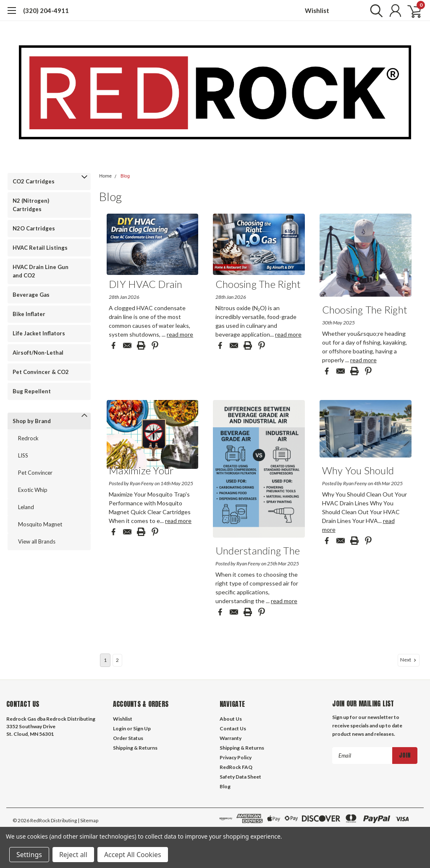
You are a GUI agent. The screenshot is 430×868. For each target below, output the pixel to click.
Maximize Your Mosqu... (141, 472)
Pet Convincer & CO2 (41, 372)
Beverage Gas (31, 295)
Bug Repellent (32, 391)
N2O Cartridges (34, 228)
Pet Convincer (35, 473)
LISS (23, 455)
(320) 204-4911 (46, 10)
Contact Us (233, 728)
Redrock (28, 438)
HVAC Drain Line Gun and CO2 (41, 271)
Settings (29, 855)
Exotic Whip (33, 490)
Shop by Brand (32, 421)
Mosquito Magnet (40, 524)
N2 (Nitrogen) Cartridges (31, 205)
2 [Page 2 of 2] (117, 660)
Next (409, 660)
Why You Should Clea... (358, 472)
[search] (374, 10)
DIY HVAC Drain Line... (146, 286)
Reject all (73, 855)
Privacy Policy (236, 757)
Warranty (231, 738)
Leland (26, 507)
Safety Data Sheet (240, 777)
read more (180, 334)
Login (119, 728)
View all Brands (37, 541)
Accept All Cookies (133, 855)
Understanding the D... (258, 552)
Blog (125, 176)
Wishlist (317, 10)
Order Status (128, 738)
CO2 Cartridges (34, 181)
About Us (231, 719)
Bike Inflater (29, 314)
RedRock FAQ (236, 767)
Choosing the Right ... (258, 286)
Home (105, 176)
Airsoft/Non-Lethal (38, 353)
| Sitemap (88, 820)
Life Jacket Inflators (39, 333)
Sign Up (142, 728)
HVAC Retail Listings (40, 248)
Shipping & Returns (135, 748)
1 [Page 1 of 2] (105, 660)
